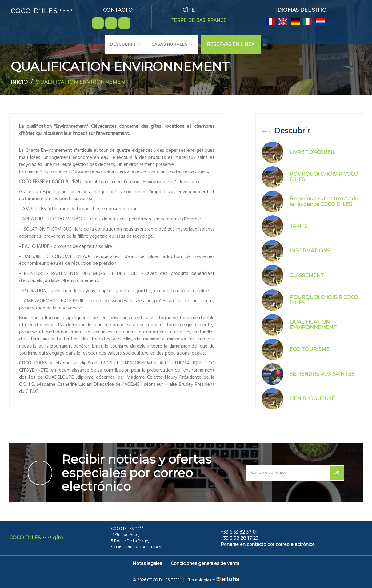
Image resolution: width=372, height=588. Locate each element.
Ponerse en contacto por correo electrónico (264, 544)
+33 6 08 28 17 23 (236, 538)
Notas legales (147, 563)
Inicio (19, 82)
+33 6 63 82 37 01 (236, 532)
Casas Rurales (172, 44)
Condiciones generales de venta (205, 563)
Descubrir (125, 44)
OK (337, 473)
